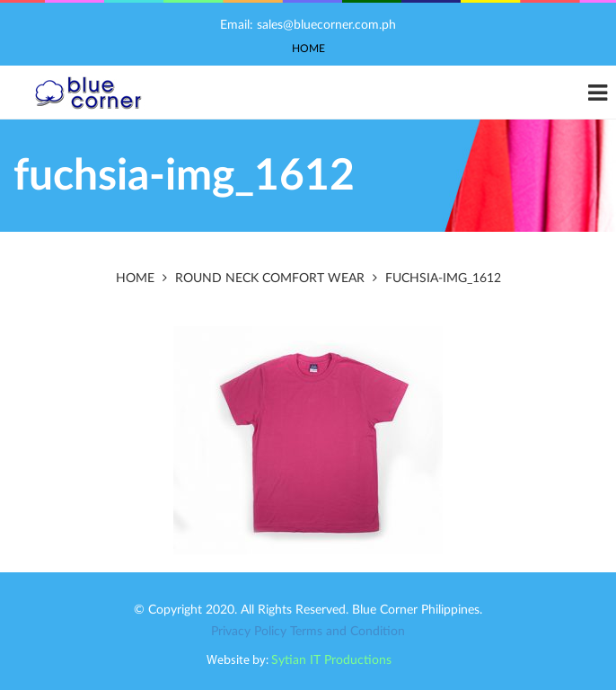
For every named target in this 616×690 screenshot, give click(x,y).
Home (308, 49)
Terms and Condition (348, 632)
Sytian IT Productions (331, 660)
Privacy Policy (249, 632)
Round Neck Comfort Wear (270, 279)
